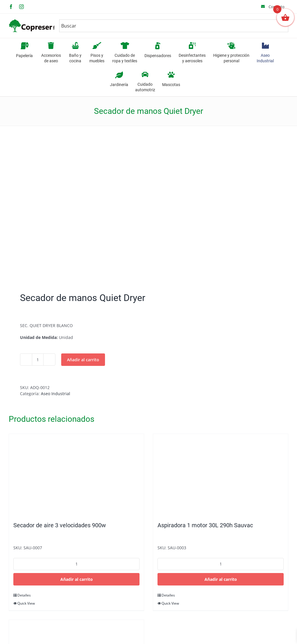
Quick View (26, 603)
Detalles (24, 595)
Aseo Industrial (56, 394)
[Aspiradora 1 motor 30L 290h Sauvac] (221, 475)
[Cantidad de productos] (38, 360)
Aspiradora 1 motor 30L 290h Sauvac (205, 525)
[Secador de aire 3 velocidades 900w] (76, 475)
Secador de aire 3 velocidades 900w (60, 525)
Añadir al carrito (83, 360)
